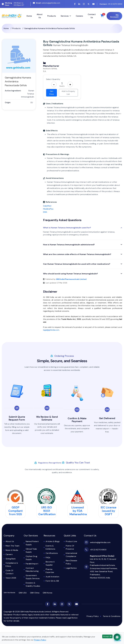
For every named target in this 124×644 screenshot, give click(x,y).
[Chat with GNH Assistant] (117, 637)
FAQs (48, 558)
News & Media (12, 550)
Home (29, 16)
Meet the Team (12, 546)
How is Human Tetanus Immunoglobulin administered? (69, 245)
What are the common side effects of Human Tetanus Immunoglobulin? (77, 254)
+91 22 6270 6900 (111, 4)
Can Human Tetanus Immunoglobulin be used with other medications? (77, 264)
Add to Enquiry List (68, 93)
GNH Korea (47, 593)
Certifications (52, 553)
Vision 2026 (11, 578)
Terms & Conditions (112, 616)
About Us (40, 16)
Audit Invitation (52, 577)
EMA (45, 212)
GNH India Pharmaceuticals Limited (71, 279)
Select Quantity (53, 79)
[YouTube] (93, 4)
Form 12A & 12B (52, 581)
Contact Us (92, 16)
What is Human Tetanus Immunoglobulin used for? (67, 228)
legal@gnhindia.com (51, 330)
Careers (79, 16)
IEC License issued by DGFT (108, 511)
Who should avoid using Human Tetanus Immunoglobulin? (70, 274)
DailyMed (47, 206)
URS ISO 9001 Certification (47, 511)
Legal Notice (71, 568)
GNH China (35, 593)
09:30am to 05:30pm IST (13, 4)
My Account (114, 16)
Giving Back (11, 559)
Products (52, 16)
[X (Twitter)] (89, 4)
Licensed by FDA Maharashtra (78, 511)
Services (65, 16)
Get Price (52, 93)
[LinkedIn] (79, 4)
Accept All (107, 636)
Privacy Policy (93, 616)
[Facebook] (75, 4)
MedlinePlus (48, 209)
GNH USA (23, 593)
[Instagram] (84, 4)
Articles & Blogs (53, 541)
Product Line (71, 541)
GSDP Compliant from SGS (15, 511)
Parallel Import (32, 564)
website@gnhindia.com (47, 3)
